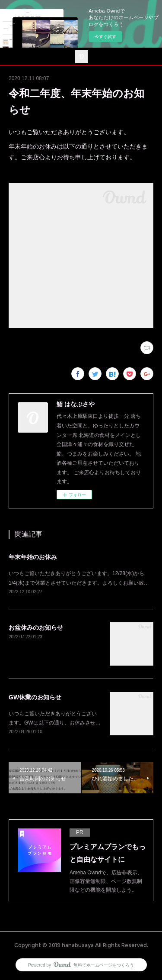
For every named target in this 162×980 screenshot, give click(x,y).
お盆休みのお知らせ (36, 627)
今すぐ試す (105, 37)
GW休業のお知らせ (35, 697)
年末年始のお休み (33, 557)
